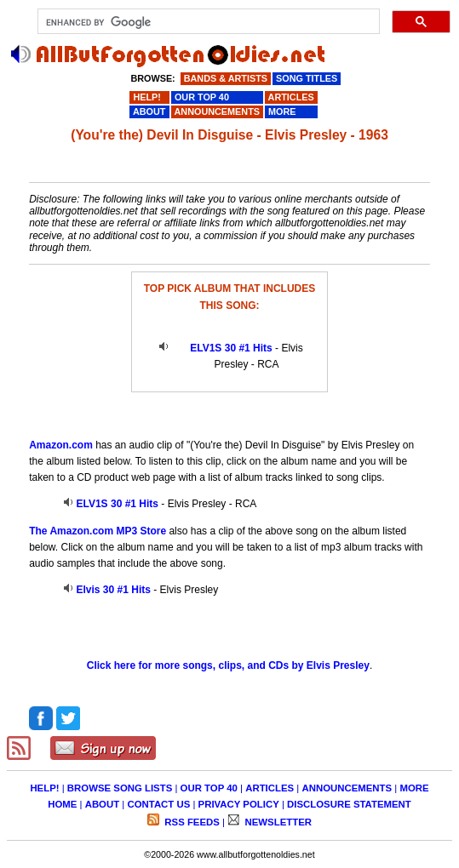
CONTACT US (158, 804)
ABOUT (103, 804)
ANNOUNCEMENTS (347, 788)
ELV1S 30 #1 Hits (231, 348)
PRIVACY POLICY (239, 804)
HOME (62, 804)
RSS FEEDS (191, 822)
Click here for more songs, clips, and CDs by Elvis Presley (228, 665)
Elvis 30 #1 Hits (114, 590)
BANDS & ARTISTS (226, 78)
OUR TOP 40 (209, 788)
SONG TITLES (307, 78)
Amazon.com (61, 445)
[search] (207, 22)
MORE (414, 788)
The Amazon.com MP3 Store (98, 531)
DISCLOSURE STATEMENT (349, 804)
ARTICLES (270, 788)
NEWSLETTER (277, 822)
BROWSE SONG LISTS (120, 788)
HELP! (44, 788)
